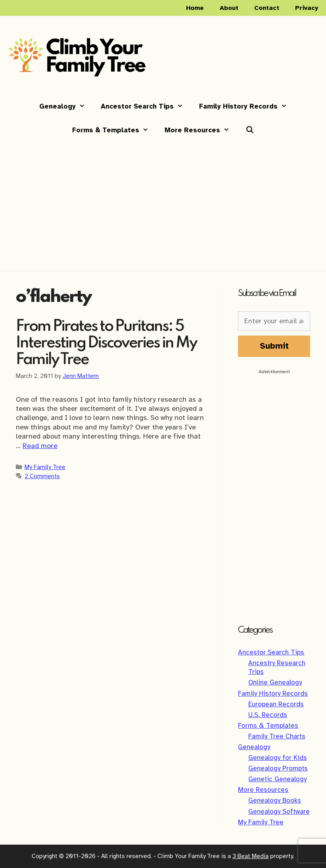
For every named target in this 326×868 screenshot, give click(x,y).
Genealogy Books (275, 800)
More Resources (201, 130)
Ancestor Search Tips (146, 107)
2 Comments (42, 476)
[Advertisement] (163, 201)
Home (195, 8)
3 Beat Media (250, 856)
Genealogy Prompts (278, 768)
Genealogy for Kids (278, 758)
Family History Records (247, 107)
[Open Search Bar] (249, 130)
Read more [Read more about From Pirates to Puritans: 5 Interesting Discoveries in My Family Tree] (40, 446)
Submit (274, 346)
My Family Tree (45, 467)
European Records (276, 704)
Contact (267, 8)
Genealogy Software (279, 812)
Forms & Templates (114, 130)
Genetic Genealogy (277, 779)
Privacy (307, 8)
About (229, 8)
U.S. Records (268, 715)
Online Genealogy (275, 682)
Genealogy (66, 107)
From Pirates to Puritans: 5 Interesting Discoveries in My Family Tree (106, 343)
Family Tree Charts (277, 736)
